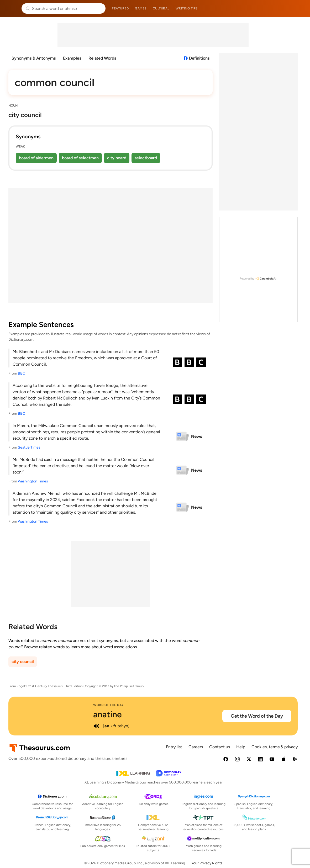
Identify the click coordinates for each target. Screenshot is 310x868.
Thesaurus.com (12, 8)
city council (23, 662)
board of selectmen (80, 158)
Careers (196, 747)
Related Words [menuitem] (102, 58)
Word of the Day (109, 705)
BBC (22, 373)
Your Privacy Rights (207, 863)
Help (241, 747)
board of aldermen (36, 158)
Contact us (220, 747)
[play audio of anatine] (96, 726)
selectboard (146, 158)
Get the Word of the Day (257, 716)
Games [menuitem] (141, 8)
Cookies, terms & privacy (275, 747)
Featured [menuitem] (120, 8)
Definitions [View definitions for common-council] (199, 58)
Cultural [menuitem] (161, 8)
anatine (107, 714)
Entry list (174, 747)
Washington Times (33, 481)
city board (117, 158)
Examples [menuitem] (72, 58)
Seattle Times (29, 447)
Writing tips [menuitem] (187, 8)
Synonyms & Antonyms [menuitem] (34, 58)
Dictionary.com (299, 8)
